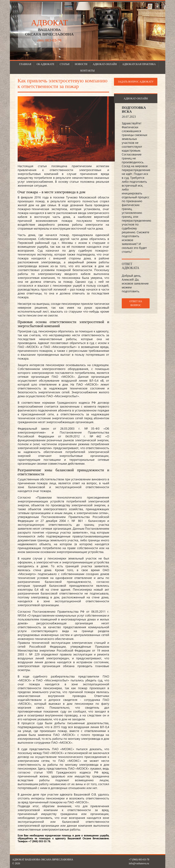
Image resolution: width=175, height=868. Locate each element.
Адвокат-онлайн (105, 64)
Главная (25, 64)
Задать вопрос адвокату (136, 82)
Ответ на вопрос (136, 303)
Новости (81, 64)
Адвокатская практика (139, 64)
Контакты (87, 71)
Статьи (65, 64)
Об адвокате (45, 64)
